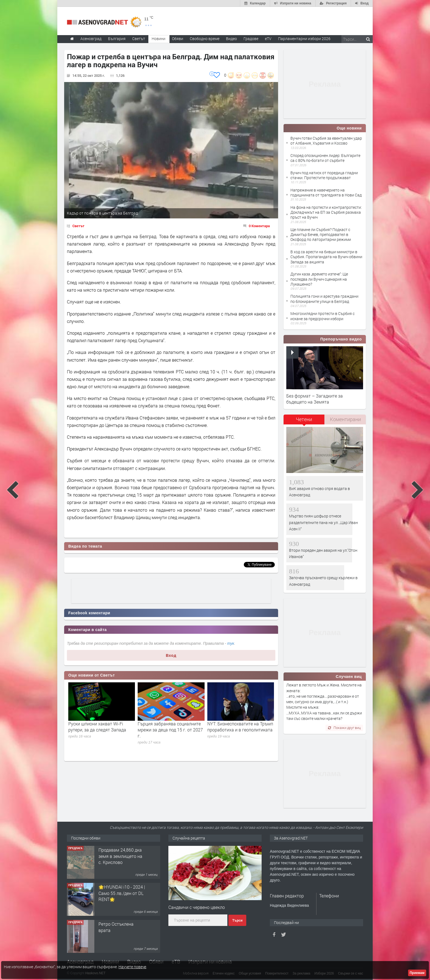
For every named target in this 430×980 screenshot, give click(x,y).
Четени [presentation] (304, 419)
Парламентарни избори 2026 (304, 39)
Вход (171, 655)
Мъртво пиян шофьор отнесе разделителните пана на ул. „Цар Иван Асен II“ (323, 522)
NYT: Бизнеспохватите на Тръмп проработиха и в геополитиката (240, 727)
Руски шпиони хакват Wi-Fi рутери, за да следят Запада (97, 727)
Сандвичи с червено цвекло (197, 907)
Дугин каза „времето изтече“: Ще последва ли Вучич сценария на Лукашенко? (319, 279)
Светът (78, 226)
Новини (159, 39)
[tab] (304, 421)
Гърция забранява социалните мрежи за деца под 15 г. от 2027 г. (170, 730)
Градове (251, 39)
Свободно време (205, 39)
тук (231, 643)
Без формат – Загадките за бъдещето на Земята (315, 399)
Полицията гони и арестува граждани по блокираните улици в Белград (324, 299)
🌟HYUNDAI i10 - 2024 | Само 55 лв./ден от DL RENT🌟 (122, 893)
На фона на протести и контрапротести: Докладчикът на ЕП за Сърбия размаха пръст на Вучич (326, 212)
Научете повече (132, 967)
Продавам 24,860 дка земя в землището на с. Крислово (120, 856)
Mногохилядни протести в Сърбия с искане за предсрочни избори (322, 316)
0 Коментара (259, 226)
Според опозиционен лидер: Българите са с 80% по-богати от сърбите (325, 158)
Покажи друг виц (344, 728)
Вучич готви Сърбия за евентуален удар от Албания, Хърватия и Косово (326, 141)
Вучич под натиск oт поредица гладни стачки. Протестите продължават (324, 175)
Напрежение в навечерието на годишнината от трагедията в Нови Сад (326, 192)
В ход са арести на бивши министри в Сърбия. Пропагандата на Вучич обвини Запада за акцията (326, 257)
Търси (237, 920)
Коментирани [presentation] (345, 419)
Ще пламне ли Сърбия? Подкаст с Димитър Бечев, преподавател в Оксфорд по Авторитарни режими (321, 234)
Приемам (417, 973)
